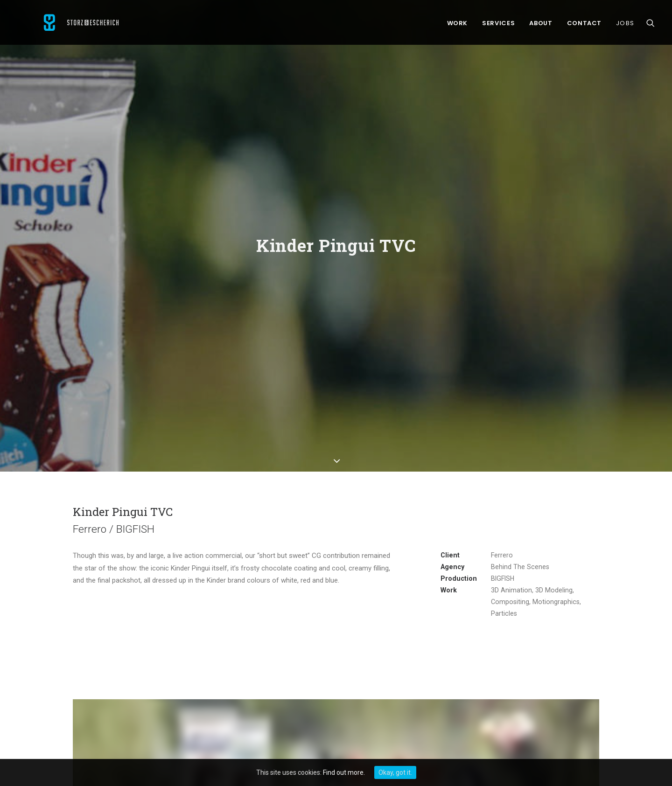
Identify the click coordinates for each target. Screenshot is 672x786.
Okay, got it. (395, 772)
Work (458, 25)
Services (498, 25)
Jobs (625, 25)
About (541, 25)
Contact (584, 25)
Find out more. (344, 772)
